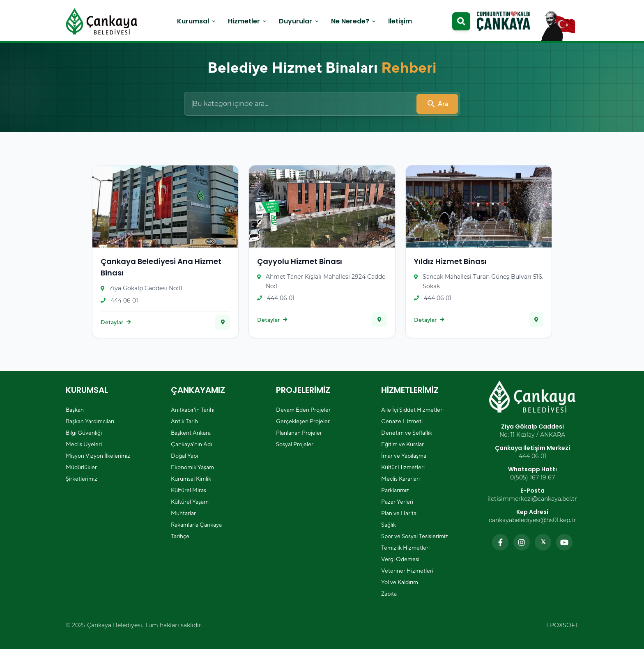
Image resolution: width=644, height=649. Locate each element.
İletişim (400, 21)
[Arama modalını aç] (461, 21)
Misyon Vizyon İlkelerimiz (98, 456)
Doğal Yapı (184, 456)
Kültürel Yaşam (190, 502)
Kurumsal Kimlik (191, 479)
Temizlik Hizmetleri (405, 548)
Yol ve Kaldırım (400, 582)
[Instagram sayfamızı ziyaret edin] (522, 542)
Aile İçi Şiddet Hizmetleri (412, 410)
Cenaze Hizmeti (402, 421)
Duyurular (299, 21)
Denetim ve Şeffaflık (407, 433)
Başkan (75, 410)
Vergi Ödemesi (400, 559)
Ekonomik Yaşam (192, 467)
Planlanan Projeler (299, 433)
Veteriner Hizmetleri (407, 571)
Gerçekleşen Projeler (303, 421)
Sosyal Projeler (295, 444)
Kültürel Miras (189, 490)
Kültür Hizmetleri (403, 467)
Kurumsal (197, 21)
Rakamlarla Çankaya (196, 525)
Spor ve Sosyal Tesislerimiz (415, 536)
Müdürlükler (81, 467)
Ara (437, 104)
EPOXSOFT (562, 625)
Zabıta (389, 594)
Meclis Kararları (400, 479)
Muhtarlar (183, 513)
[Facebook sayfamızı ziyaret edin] (500, 542)
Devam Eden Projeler (303, 410)
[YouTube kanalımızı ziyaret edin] (564, 542)
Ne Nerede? (354, 21)
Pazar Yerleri (397, 502)
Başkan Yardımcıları (90, 421)
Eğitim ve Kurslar (402, 444)
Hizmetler (248, 21)
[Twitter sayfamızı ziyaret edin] (543, 542)
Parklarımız (395, 490)
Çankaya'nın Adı (191, 444)
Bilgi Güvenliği (84, 433)
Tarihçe (180, 536)
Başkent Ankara (191, 433)
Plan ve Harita (399, 513)
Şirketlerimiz (82, 479)
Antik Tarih (184, 421)
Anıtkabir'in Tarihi (193, 410)
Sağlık (389, 525)
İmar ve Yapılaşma (404, 456)
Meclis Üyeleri (84, 444)
